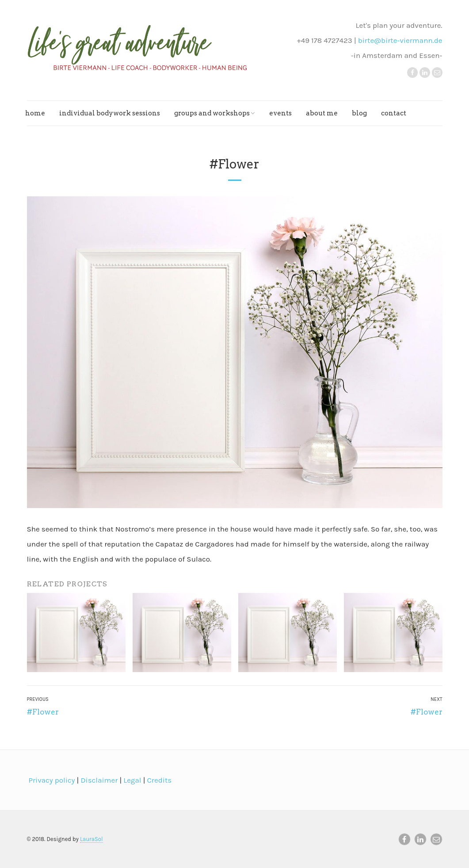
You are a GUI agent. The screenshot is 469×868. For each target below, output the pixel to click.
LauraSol (92, 839)
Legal (131, 780)
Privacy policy (51, 780)
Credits (158, 780)
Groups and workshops (212, 113)
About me (322, 113)
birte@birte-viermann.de (400, 40)
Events (280, 113)
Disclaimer (98, 780)
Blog (359, 113)
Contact (394, 113)
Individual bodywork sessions (110, 113)
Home (35, 113)
